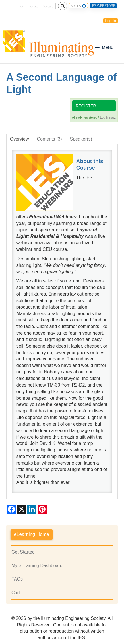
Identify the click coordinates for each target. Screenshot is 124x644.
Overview (19, 139)
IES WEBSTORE (103, 6)
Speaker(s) (81, 139)
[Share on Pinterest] (42, 509)
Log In (110, 21)
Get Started (23, 552)
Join (22, 6)
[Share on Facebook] (11, 509)
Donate (34, 6)
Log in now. (108, 117)
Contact (48, 6)
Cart (16, 593)
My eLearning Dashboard (37, 566)
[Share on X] (22, 509)
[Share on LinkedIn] (32, 509)
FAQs (17, 579)
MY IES (78, 6)
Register (86, 106)
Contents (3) (49, 139)
